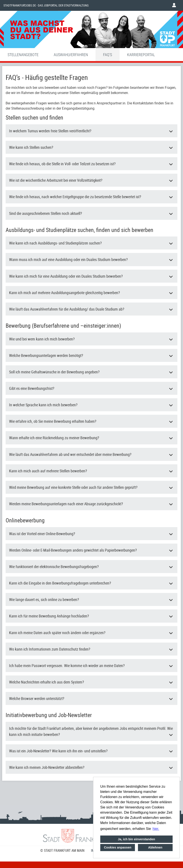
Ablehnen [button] (155, 847)
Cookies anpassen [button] (118, 847)
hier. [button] (156, 829)
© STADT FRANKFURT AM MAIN (62, 850)
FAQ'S (108, 55)
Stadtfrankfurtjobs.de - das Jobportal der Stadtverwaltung (46, 5)
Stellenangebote (23, 55)
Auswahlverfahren (71, 55)
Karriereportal (141, 55)
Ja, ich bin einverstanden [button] (136, 839)
